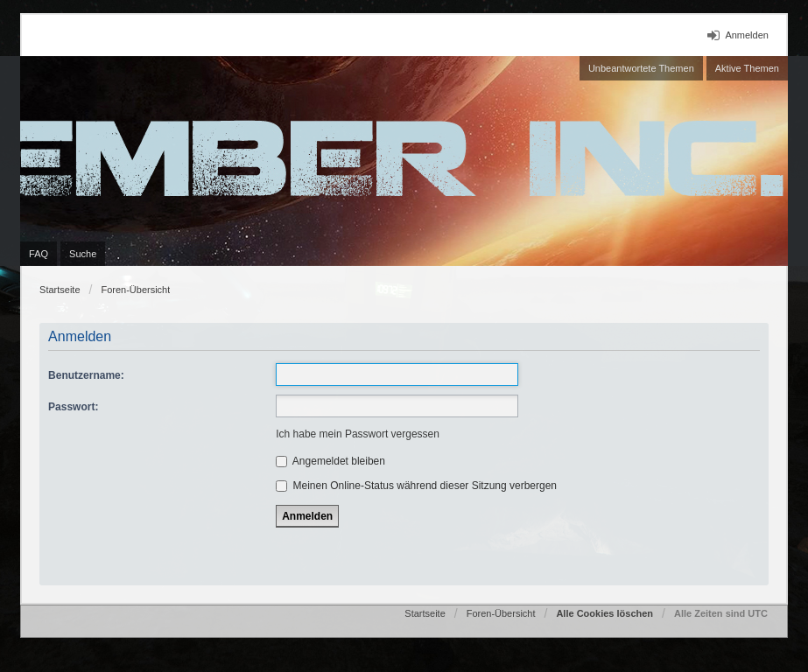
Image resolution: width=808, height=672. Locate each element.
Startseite (60, 290)
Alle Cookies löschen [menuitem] (604, 613)
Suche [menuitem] (83, 254)
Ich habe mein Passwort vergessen (358, 434)
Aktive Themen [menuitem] (747, 68)
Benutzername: (86, 375)
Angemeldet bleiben (330, 461)
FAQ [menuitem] (39, 254)
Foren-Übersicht (135, 290)
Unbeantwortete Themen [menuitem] (641, 68)
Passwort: (73, 407)
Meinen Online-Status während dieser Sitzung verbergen (416, 486)
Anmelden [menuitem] (747, 35)
